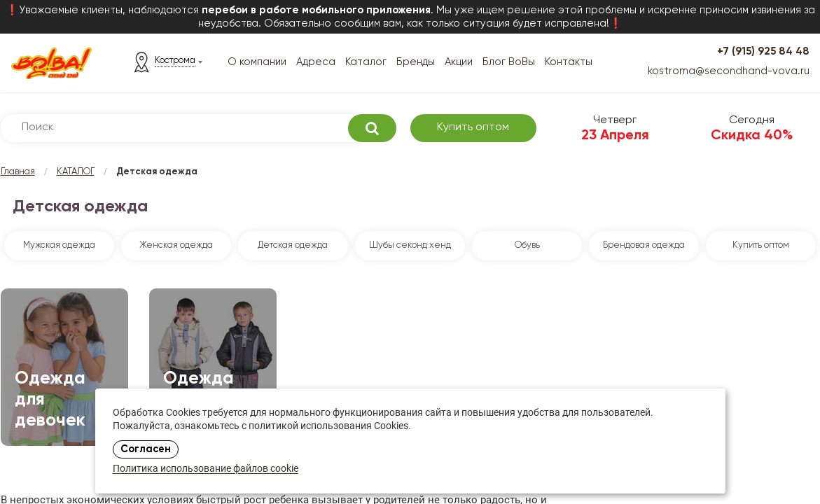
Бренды (416, 62)
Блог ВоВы (509, 62)
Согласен (146, 449)
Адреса (316, 62)
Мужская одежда (59, 245)
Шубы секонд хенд (410, 245)
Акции (459, 62)
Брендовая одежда (644, 245)
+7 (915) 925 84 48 (763, 51)
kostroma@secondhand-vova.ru (729, 71)
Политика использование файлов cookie (206, 469)
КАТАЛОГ (76, 172)
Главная (18, 172)
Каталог (366, 62)
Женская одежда (176, 245)
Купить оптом (473, 127)
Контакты (569, 62)
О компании (257, 62)
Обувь (527, 245)
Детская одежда (293, 245)
